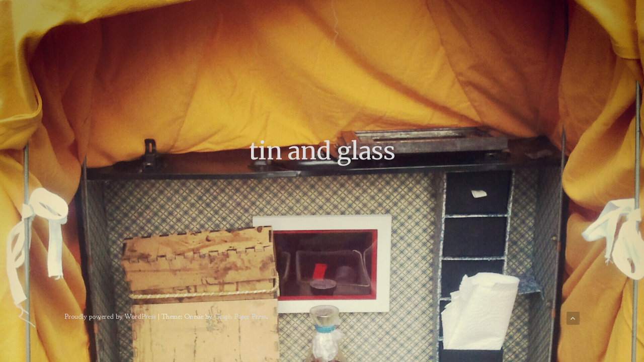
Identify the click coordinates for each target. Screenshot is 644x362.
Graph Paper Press (240, 316)
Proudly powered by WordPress (110, 316)
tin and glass (322, 151)
